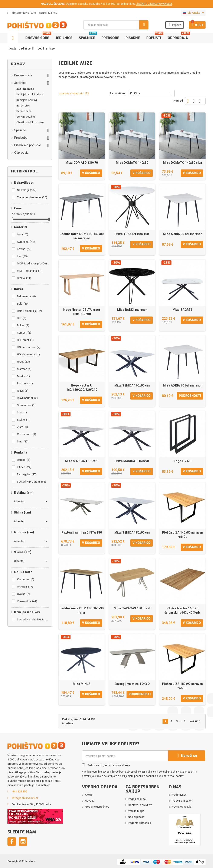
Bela (23, 304)
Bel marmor (26, 296)
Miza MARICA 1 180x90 (82, 461)
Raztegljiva (27, 474)
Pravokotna (27, 601)
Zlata (22, 427)
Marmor (24, 369)
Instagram (23, 842)
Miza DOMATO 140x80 (132, 163)
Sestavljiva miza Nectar (33, 619)
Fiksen (24, 467)
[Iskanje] (116, 25)
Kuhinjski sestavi (27, 100)
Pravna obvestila (181, 807)
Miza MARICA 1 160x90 (132, 461)
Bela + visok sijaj (30, 311)
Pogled (178, 101)
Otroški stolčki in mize (30, 122)
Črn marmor (27, 434)
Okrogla (25, 587)
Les (22, 256)
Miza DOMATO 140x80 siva (182, 163)
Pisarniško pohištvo (28, 145)
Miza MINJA (82, 684)
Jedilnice (64, 38)
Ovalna (24, 594)
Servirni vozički (26, 117)
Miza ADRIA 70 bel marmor (183, 385)
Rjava (23, 391)
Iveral (23, 234)
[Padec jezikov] (193, 13)
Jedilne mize (25, 89)
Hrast (23, 362)
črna (23, 441)
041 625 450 (50, 13)
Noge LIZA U (183, 461)
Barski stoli (23, 106)
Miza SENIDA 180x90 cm (132, 532)
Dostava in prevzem (140, 805)
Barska (24, 460)
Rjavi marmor (27, 398)
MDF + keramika (29, 271)
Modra (23, 376)
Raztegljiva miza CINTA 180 (82, 532)
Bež (22, 318)
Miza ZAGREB (183, 310)
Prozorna (25, 383)
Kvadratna (26, 579)
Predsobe (110, 38)
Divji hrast (25, 340)
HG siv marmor (28, 354)
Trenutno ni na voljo (32, 197)
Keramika (26, 242)
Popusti (155, 36)
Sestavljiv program (32, 482)
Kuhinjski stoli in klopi (30, 94)
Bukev (23, 325)
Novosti (90, 801)
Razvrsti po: (118, 93)
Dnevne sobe (38, 36)
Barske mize (24, 111)
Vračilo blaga (136, 811)
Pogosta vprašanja (140, 823)
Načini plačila (136, 817)
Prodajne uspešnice (97, 807)
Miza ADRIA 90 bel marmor (183, 234)
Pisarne (133, 38)
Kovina (24, 249)
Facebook (12, 842)
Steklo (24, 278)
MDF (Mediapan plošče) (33, 263)
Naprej (196, 721)
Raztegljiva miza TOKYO (132, 684)
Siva (22, 412)
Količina (135, 93)
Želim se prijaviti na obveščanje (106, 765)
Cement (24, 333)
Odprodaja (179, 36)
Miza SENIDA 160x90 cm (132, 385)
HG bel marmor (29, 347)
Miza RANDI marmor (132, 310)
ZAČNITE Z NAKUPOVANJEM (154, 4)
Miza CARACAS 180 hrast (132, 608)
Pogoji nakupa (137, 799)
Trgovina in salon (182, 801)
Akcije (89, 795)
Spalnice (88, 36)
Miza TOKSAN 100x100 (132, 234)
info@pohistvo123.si (22, 13)
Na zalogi (27, 190)
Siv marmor (26, 405)
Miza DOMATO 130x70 (82, 163)
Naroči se (187, 756)
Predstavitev (179, 795)
